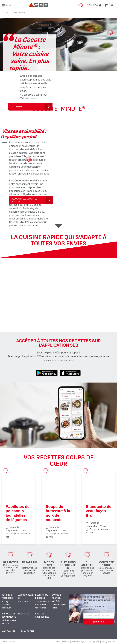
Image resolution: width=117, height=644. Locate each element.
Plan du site (28, 631)
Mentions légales (79, 641)
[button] (94, 5)
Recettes (24, 614)
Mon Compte (9, 631)
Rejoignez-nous (108, 641)
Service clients (63, 641)
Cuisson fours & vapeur (56, 598)
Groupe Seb (94, 641)
